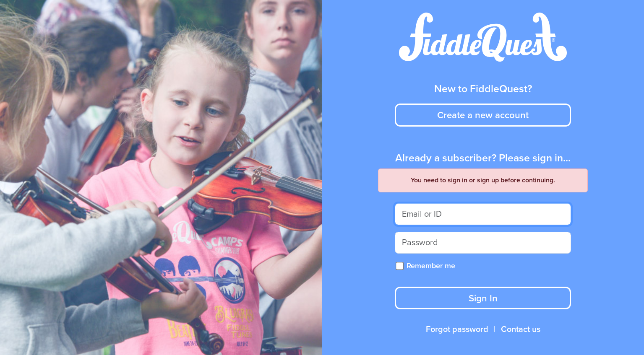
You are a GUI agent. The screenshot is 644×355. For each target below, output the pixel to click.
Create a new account (483, 115)
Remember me (431, 266)
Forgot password (457, 329)
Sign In (483, 298)
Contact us (521, 329)
